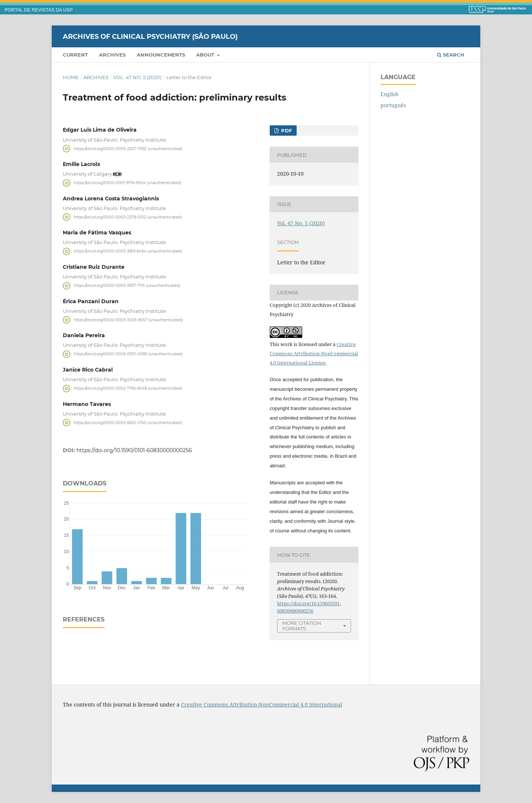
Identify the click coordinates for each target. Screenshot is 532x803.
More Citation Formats (302, 626)
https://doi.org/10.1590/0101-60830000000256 (134, 450)
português (393, 105)
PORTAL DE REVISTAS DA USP (39, 10)
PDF (286, 131)
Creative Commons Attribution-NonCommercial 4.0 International (262, 704)
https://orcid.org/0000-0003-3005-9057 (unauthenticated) (128, 320)
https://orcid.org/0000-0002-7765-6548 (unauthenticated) (128, 388)
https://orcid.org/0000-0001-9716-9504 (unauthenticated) (127, 183)
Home (71, 77)
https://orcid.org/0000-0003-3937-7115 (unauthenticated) (127, 286)
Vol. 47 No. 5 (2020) (137, 77)
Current (75, 55)
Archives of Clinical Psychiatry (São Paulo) (150, 36)
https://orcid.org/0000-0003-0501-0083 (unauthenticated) (128, 354)
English (390, 94)
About (206, 55)
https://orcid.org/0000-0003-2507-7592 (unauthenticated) (128, 148)
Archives (112, 55)
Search (451, 55)
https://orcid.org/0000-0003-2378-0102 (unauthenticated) (128, 217)
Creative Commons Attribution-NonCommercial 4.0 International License (314, 353)
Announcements (161, 55)
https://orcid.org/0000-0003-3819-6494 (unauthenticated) (128, 251)
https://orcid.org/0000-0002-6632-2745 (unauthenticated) (128, 422)
